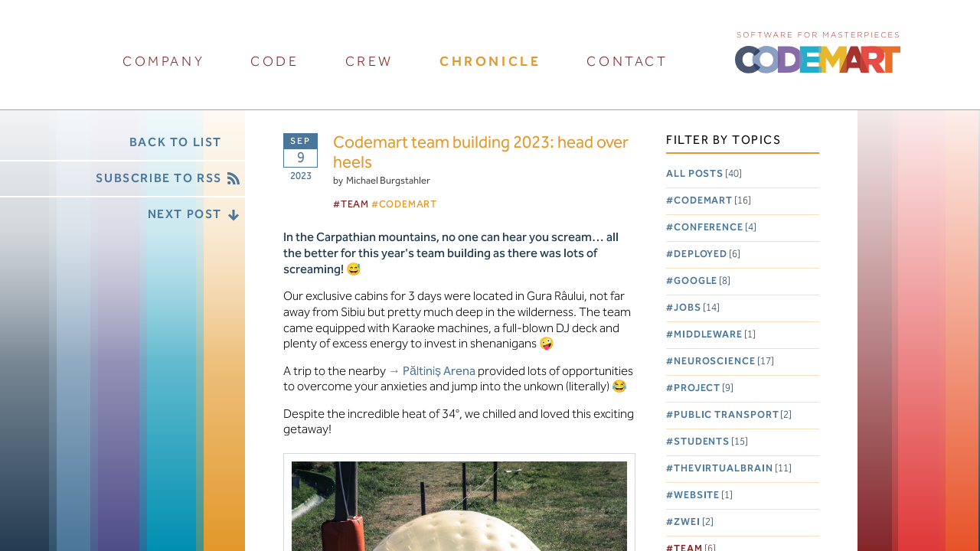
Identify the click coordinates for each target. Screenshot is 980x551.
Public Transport (733, 415)
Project (704, 388)
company (163, 62)
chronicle (490, 62)
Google (702, 281)
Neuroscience (724, 362)
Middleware (715, 335)
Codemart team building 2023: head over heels (481, 153)
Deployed (707, 254)
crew (369, 62)
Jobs (697, 308)
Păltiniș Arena (439, 372)
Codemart (712, 201)
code (274, 62)
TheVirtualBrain (733, 469)
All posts (704, 174)
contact (627, 62)
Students (711, 442)
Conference (715, 228)
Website (703, 496)
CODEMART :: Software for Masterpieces (818, 51)
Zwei (694, 522)
